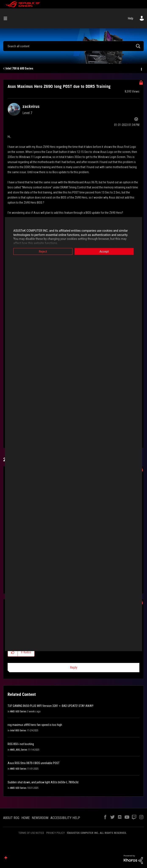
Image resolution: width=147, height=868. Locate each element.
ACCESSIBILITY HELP (65, 818)
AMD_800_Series (19, 750)
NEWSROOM (40, 818)
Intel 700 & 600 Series (19, 68)
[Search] (73, 46)
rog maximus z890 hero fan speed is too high (35, 725)
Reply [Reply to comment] (74, 667)
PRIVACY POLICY (55, 833)
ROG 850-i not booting (21, 744)
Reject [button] (43, 252)
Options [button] (141, 69)
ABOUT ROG (11, 818)
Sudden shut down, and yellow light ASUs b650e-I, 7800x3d (43, 782)
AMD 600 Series (18, 712)
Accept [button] (104, 252)
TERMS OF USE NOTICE (31, 833)
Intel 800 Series (18, 731)
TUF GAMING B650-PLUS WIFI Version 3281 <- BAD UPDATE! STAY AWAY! (51, 706)
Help (131, 18)
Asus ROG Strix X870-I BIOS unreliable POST (34, 763)
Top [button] (6, 858)
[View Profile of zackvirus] (31, 106)
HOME (26, 818)
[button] (13, 652)
